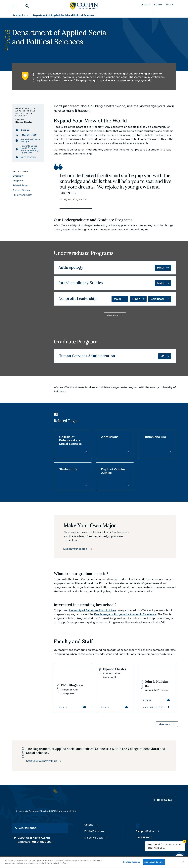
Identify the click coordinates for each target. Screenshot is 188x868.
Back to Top (165, 800)
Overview (18, 176)
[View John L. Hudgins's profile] (157, 688)
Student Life (68, 469)
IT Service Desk (94, 838)
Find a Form (92, 831)
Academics (19, 15)
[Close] (183, 862)
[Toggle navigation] (16, 6)
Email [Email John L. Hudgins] (148, 700)
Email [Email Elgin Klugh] (63, 707)
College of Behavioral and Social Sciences (70, 440)
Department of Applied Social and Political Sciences (63, 15)
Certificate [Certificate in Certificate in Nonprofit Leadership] (158, 299)
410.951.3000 (28, 828)
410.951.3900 (144, 838)
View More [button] (112, 315)
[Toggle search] (25, 6)
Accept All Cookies (154, 862)
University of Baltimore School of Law (93, 610)
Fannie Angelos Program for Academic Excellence (125, 614)
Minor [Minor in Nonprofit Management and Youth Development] (136, 299)
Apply (146, 5)
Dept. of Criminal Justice (114, 471)
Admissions (110, 437)
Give (170, 5)
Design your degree (75, 549)
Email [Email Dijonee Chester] (105, 707)
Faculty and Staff (22, 195)
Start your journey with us (42, 761)
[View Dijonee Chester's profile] (115, 688)
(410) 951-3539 (29, 135)
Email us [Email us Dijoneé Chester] (25, 130)
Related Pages (21, 185)
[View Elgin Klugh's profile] (73, 688)
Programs (18, 181)
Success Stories (21, 190)
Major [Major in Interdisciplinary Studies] (161, 283)
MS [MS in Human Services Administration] (163, 356)
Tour (158, 5)
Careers (89, 825)
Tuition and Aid (155, 437)
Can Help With (155, 707)
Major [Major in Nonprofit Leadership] (118, 299)
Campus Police (145, 831)
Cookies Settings (131, 862)
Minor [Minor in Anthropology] (161, 268)
